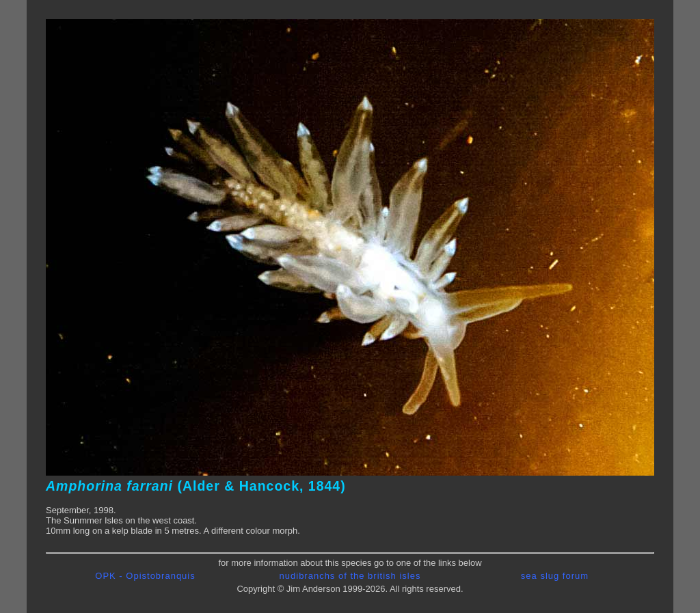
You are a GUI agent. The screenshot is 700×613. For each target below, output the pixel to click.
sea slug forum (555, 576)
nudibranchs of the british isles (350, 576)
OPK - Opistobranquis (145, 576)
